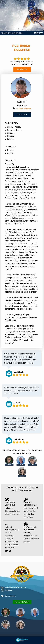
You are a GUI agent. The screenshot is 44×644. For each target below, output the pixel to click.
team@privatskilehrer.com (14, 588)
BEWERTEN (22, 69)
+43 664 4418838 (22, 108)
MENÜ (37, 33)
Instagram (7, 590)
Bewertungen (8, 596)
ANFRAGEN (22, 602)
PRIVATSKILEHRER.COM (12, 33)
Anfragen (22, 115)
